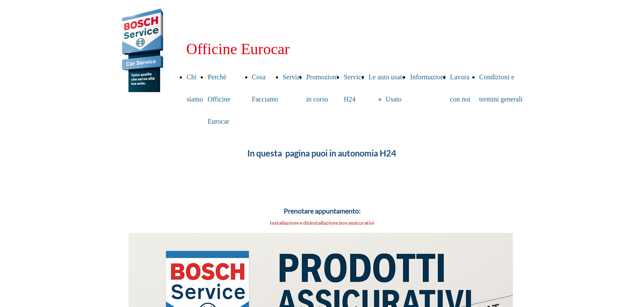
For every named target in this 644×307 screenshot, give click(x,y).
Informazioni (428, 77)
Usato (394, 99)
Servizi (292, 77)
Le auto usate (387, 77)
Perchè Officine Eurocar (219, 99)
